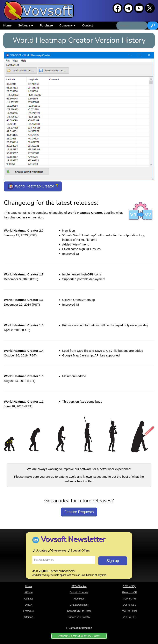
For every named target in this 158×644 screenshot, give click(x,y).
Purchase (46, 25)
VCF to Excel (129, 611)
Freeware (28, 611)
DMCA (28, 605)
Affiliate (28, 593)
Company (67, 25)
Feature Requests (79, 512)
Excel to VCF (129, 593)
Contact (87, 25)
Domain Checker (79, 593)
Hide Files (79, 599)
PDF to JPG (129, 599)
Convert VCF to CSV (79, 617)
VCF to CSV (130, 605)
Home (7, 25)
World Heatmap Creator (33, 186)
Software (26, 25)
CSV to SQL (130, 586)
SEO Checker (79, 586)
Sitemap (29, 617)
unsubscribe (88, 575)
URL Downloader (79, 605)
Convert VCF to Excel (79, 611)
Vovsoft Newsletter (73, 539)
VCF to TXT (130, 617)
